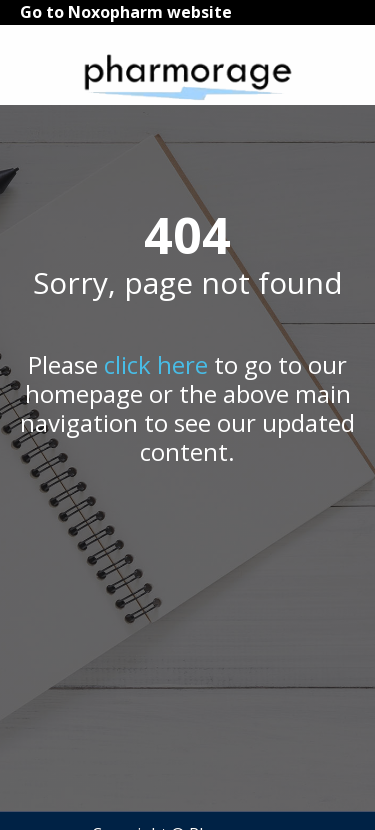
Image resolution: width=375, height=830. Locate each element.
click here (156, 364)
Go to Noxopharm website (126, 12)
